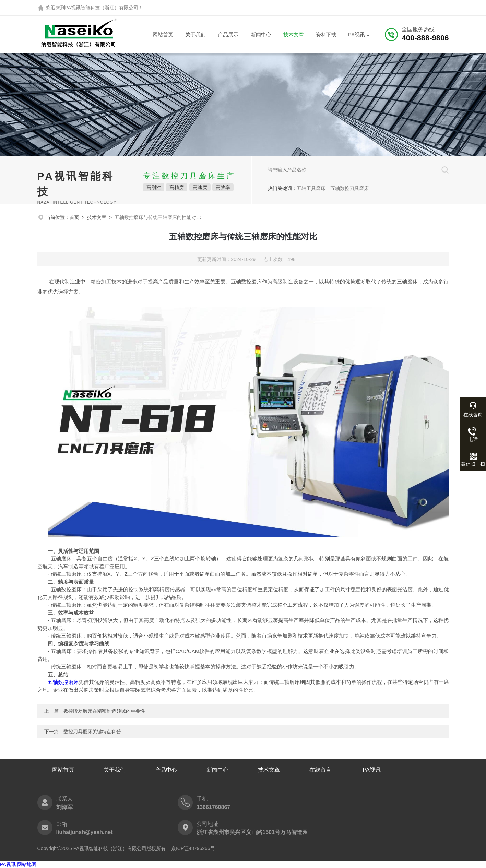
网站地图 (27, 864)
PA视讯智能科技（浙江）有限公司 (102, 8)
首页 (74, 217)
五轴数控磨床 (63, 682)
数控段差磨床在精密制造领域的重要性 (104, 711)
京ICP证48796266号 (193, 848)
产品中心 (166, 770)
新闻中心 (261, 34)
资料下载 (326, 34)
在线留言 (320, 770)
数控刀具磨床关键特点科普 (92, 732)
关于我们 (195, 34)
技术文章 (294, 34)
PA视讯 (357, 34)
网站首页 (163, 34)
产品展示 (228, 34)
